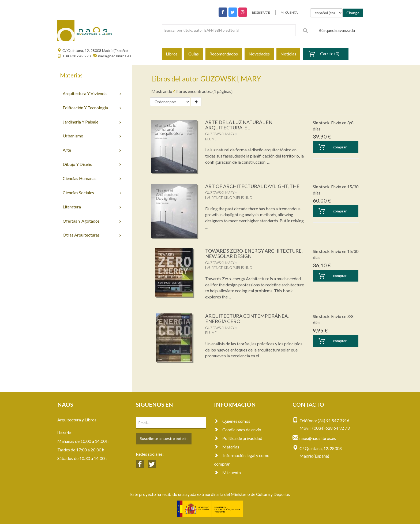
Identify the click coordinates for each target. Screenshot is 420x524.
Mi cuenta (227, 472)
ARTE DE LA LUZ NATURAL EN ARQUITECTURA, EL (239, 125)
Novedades (259, 54)
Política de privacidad (238, 438)
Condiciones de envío (238, 430)
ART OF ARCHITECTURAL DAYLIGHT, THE (252, 186)
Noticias (288, 54)
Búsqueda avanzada (337, 30)
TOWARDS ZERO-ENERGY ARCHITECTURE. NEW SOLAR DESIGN (254, 253)
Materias (227, 447)
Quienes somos (232, 421)
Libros (172, 54)
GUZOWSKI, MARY (220, 134)
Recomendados (224, 54)
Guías (194, 54)
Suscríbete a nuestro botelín (164, 438)
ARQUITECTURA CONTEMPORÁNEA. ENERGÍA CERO (247, 319)
